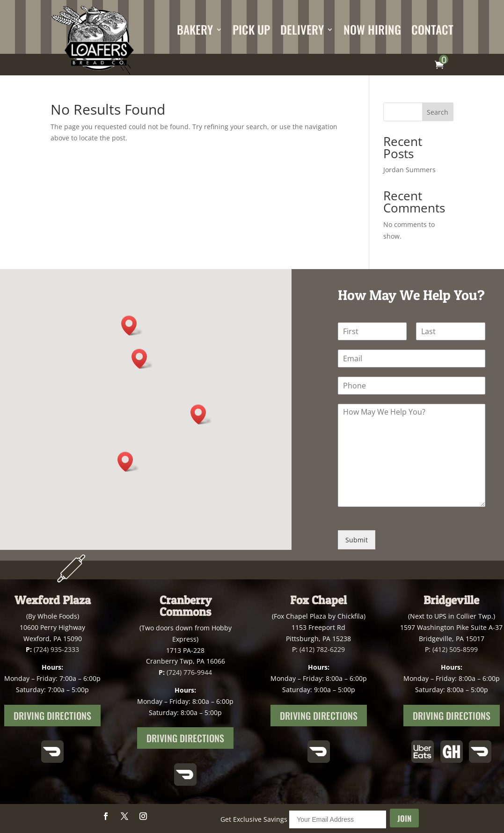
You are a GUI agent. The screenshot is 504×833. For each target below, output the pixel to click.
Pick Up (251, 29)
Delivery (302, 29)
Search (438, 112)
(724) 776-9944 (189, 672)
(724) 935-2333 (56, 649)
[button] (142, 359)
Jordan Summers (409, 170)
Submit (357, 540)
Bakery (195, 29)
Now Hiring (372, 29)
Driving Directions (52, 716)
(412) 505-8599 (455, 649)
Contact (432, 29)
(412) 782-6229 (322, 649)
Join (404, 818)
